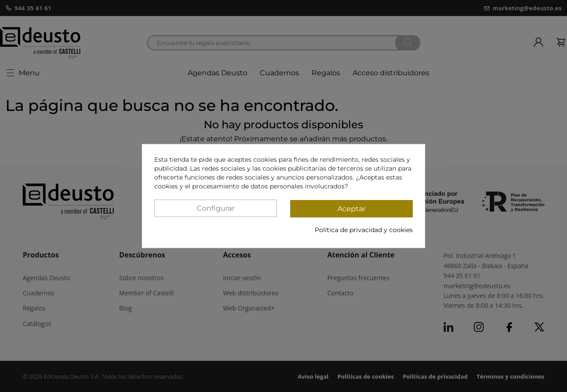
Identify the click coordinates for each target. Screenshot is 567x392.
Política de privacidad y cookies (364, 230)
